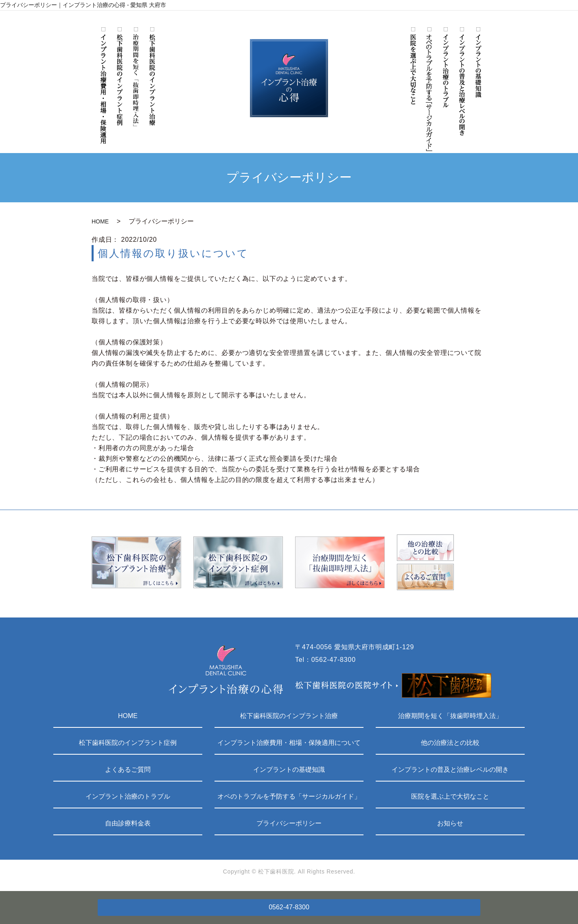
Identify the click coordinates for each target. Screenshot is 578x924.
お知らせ (450, 823)
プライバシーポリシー (289, 823)
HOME (100, 221)
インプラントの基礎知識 (289, 770)
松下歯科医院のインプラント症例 (128, 743)
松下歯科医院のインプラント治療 (289, 716)
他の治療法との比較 (450, 743)
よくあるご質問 (128, 770)
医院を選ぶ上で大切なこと (450, 796)
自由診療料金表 (128, 823)
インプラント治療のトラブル (128, 796)
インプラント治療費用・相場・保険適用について (289, 743)
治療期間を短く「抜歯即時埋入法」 (450, 716)
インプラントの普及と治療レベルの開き (450, 770)
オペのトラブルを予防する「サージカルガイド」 (289, 796)
